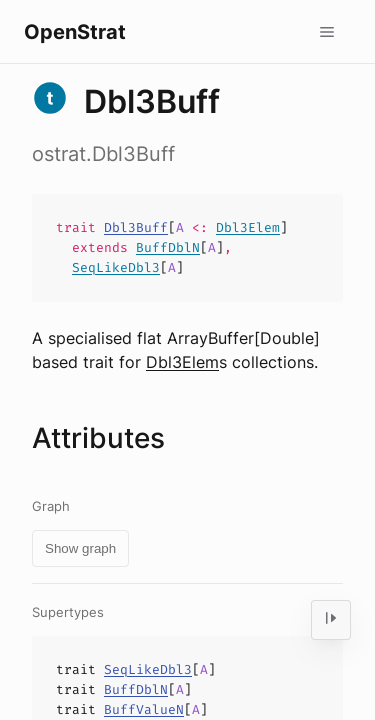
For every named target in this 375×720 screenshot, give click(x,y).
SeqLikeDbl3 (116, 267)
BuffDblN (168, 247)
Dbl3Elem (248, 227)
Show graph (80, 548)
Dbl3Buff (136, 227)
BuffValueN (144, 709)
